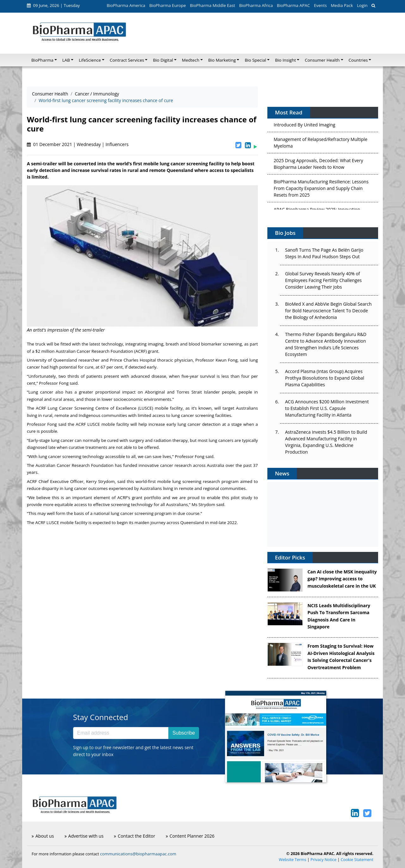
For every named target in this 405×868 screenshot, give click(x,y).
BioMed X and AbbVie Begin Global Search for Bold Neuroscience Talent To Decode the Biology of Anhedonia (328, 311)
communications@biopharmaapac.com (138, 854)
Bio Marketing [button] (222, 60)
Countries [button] (358, 60)
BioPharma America (126, 5)
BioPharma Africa (256, 5)
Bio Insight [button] (285, 60)
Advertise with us (84, 836)
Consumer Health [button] (322, 60)
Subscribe (184, 733)
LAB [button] (66, 60)
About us (43, 836)
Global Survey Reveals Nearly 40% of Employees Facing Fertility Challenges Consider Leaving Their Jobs (323, 280)
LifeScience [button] (90, 60)
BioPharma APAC (293, 5)
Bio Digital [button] (163, 60)
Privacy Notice (323, 860)
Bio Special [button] (255, 60)
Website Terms (293, 860)
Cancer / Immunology (97, 94)
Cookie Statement (357, 860)
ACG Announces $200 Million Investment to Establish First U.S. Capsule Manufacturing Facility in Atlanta (327, 408)
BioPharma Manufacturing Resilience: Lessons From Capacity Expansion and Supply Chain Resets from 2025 (321, 190)
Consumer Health (50, 94)
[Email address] (121, 733)
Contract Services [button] (127, 60)
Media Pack (342, 5)
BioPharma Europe (168, 5)
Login (362, 5)
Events (320, 5)
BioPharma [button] (42, 60)
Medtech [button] (191, 60)
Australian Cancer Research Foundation (94, 351)
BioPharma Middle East (212, 5)
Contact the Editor (134, 836)
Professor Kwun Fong (216, 360)
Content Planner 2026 (190, 836)
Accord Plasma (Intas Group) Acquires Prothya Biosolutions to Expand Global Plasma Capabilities (325, 378)
